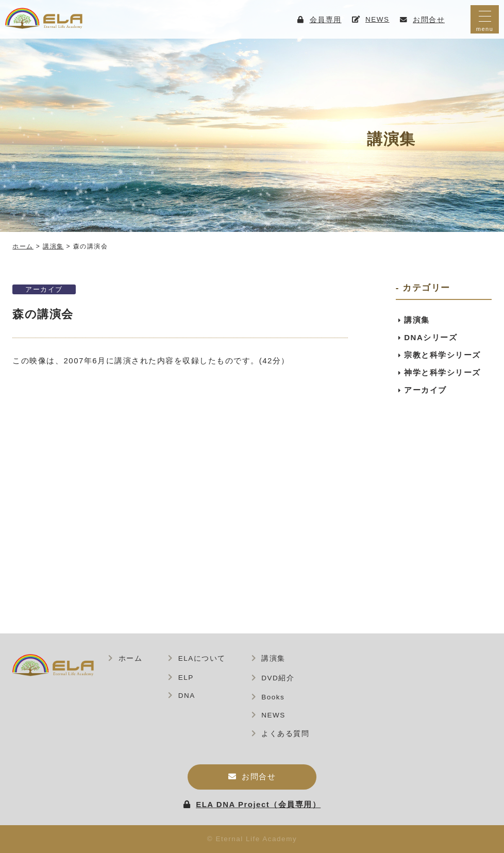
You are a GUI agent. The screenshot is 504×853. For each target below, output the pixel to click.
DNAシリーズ (431, 337)
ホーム (131, 658)
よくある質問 (285, 734)
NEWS (273, 715)
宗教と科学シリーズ (442, 355)
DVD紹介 (278, 678)
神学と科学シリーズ (442, 372)
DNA (187, 696)
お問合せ (259, 776)
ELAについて (202, 658)
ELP (186, 678)
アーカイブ (44, 289)
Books (273, 697)
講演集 (417, 320)
